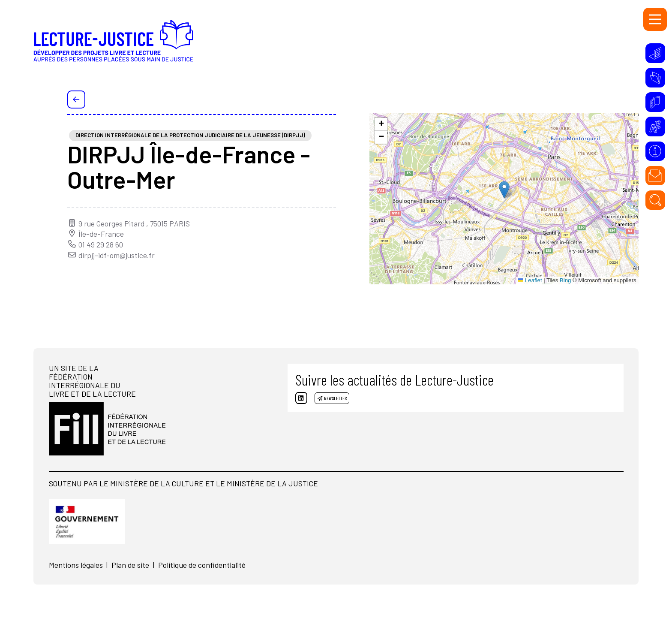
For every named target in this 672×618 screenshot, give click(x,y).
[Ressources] (655, 78)
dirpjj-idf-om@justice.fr (111, 255)
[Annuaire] (655, 102)
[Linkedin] (305, 402)
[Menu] (655, 20)
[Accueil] (146, 45)
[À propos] (655, 151)
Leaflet (530, 280)
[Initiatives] (655, 53)
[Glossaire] (655, 127)
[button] (504, 190)
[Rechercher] (655, 200)
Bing (565, 280)
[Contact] (655, 176)
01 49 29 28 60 (95, 244)
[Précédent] (76, 99)
